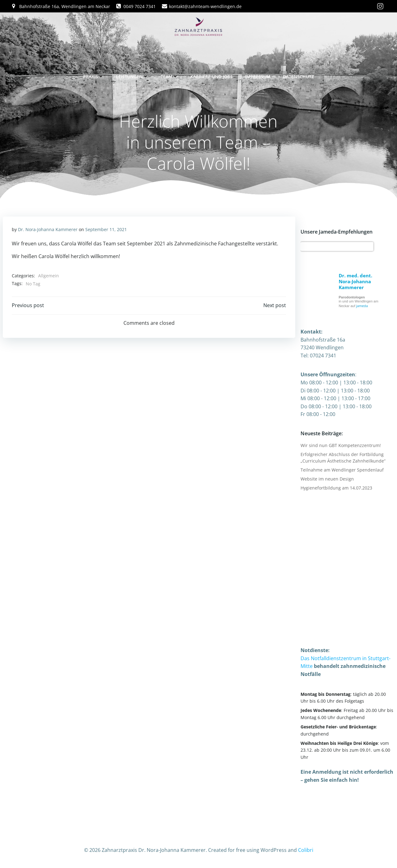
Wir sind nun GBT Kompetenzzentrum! (340, 445)
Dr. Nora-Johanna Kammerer (48, 230)
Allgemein (49, 276)
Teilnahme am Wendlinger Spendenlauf (342, 470)
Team (169, 76)
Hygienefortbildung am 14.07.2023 (336, 488)
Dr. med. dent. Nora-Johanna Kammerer (355, 282)
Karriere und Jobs (212, 76)
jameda (362, 306)
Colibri (306, 850)
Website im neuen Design (327, 479)
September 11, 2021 (106, 230)
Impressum (258, 76)
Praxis (93, 76)
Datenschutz (298, 76)
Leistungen (132, 76)
